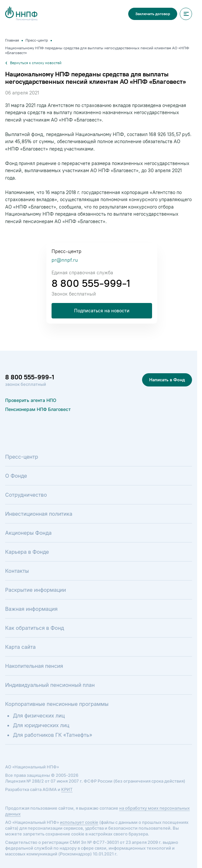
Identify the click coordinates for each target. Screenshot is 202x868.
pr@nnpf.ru (65, 260)
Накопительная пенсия (34, 666)
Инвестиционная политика (39, 514)
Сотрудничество (26, 495)
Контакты (17, 571)
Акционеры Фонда (28, 533)
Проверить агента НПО (31, 400)
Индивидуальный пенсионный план (50, 685)
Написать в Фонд (167, 380)
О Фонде (16, 476)
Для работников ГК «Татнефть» (53, 735)
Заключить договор (153, 14)
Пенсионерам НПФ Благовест (38, 409)
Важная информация (31, 609)
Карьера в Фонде (27, 552)
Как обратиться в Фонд (35, 628)
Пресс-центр (22, 457)
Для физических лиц (39, 716)
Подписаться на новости (102, 311)
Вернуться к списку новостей (33, 63)
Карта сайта (20, 647)
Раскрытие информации (36, 590)
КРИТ (67, 789)
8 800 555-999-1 (91, 283)
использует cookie (79, 822)
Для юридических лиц (41, 725)
